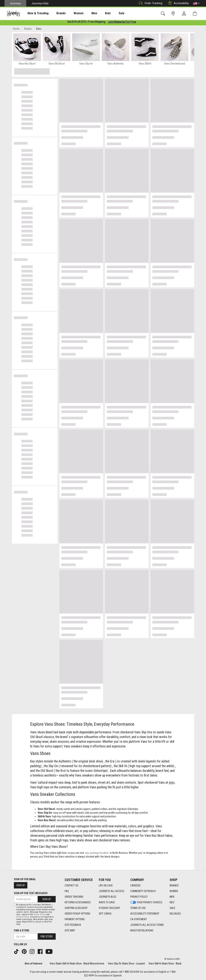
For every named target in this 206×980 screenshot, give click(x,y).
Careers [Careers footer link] (135, 885)
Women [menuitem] (71, 13)
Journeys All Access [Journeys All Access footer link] (112, 891)
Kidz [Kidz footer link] (172, 902)
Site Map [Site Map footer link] (70, 930)
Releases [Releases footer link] (175, 914)
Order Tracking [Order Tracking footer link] (74, 897)
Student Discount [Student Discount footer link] (109, 908)
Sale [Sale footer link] (172, 908)
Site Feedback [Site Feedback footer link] (73, 925)
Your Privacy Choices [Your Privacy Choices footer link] (146, 902)
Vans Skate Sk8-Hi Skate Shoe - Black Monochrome (77, 963)
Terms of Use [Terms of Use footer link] (138, 908)
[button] (196, 3)
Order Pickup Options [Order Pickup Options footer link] (78, 914)
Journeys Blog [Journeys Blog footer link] (107, 897)
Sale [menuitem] (108, 13)
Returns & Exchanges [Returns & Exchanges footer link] (78, 902)
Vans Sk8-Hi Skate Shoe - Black (165, 963)
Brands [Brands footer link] (174, 885)
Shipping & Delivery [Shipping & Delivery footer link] (76, 908)
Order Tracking (150, 3)
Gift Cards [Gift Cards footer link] (105, 914)
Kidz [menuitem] (96, 13)
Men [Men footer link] (172, 897)
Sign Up (21, 885)
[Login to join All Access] (86, 23)
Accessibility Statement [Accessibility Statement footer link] (145, 914)
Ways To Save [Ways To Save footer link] (107, 902)
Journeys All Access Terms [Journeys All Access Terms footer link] (147, 925)
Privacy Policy (23, 917)
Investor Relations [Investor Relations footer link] (142, 930)
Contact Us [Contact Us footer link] (72, 885)
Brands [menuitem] (55, 13)
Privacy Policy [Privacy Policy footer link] (139, 897)
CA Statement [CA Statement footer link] (139, 919)
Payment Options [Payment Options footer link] (75, 919)
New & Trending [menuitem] (34, 13)
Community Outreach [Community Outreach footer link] (143, 891)
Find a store (22, 930)
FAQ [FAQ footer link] (67, 891)
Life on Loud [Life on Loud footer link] (106, 885)
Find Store (47, 936)
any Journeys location (97, 854)
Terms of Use (40, 914)
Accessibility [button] (178, 3)
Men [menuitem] (84, 13)
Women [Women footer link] (174, 891)
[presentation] (35, 13)
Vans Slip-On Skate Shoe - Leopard (126, 963)
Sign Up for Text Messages (31, 893)
